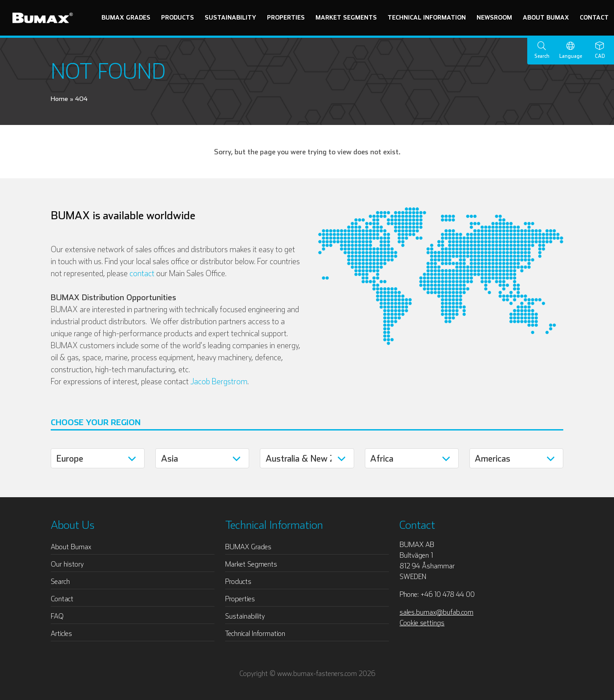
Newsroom (494, 17)
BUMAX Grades (126, 17)
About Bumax (546, 17)
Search (60, 581)
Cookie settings (422, 623)
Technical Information (427, 17)
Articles (61, 633)
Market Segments (346, 17)
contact (142, 273)
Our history (67, 564)
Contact (594, 17)
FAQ (57, 616)
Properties (286, 17)
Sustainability (230, 17)
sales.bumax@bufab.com (436, 612)
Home (59, 99)
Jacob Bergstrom (219, 381)
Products (178, 17)
